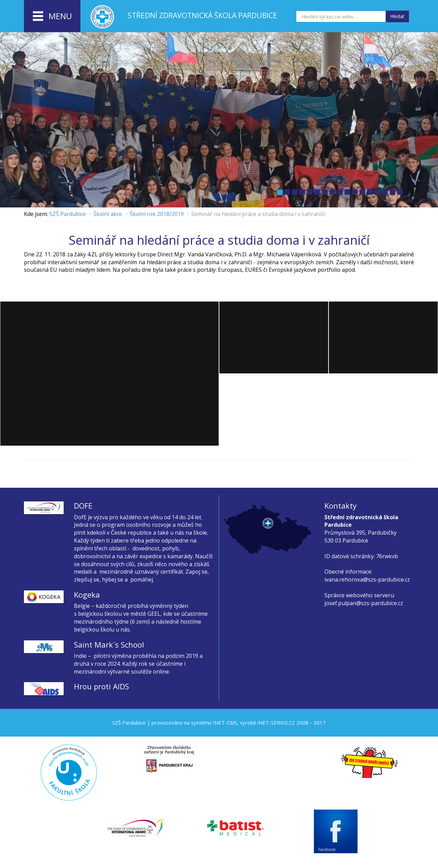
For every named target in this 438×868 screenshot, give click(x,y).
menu (52, 16)
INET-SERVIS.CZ (276, 723)
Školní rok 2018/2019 (157, 214)
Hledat (397, 16)
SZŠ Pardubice (68, 214)
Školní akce (108, 214)
